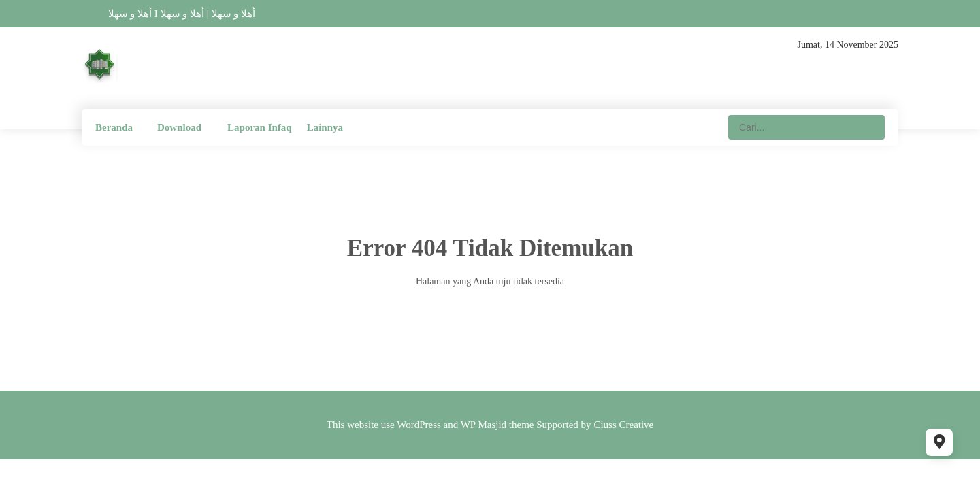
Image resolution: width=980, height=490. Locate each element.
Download (179, 127)
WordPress (419, 425)
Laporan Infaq (260, 127)
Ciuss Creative (623, 425)
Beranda (114, 127)
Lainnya (325, 127)
